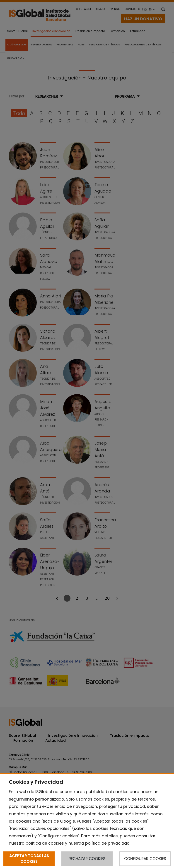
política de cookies (45, 843)
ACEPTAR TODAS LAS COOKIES (29, 858)
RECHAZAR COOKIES (87, 859)
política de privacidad (107, 843)
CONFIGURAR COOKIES (145, 859)
